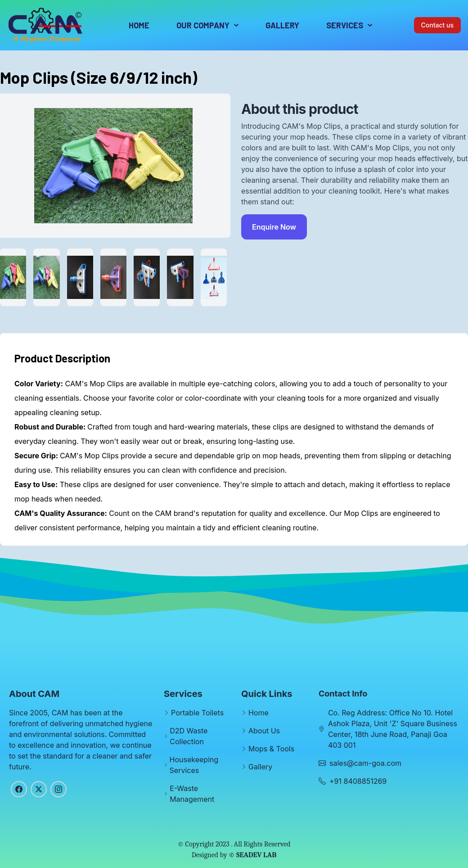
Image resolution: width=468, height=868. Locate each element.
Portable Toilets (197, 713)
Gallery (282, 25)
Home (139, 25)
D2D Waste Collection (189, 736)
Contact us (437, 25)
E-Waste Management (192, 794)
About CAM (34, 694)
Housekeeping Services (194, 765)
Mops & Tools (271, 749)
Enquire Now (274, 227)
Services (349, 25)
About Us (264, 731)
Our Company (207, 25)
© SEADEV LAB (252, 855)
